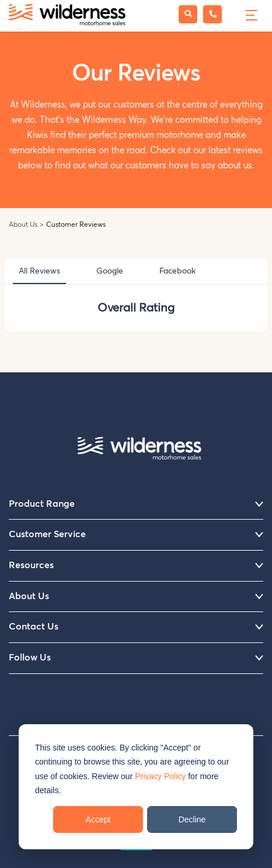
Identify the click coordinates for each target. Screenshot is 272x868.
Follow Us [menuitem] (136, 658)
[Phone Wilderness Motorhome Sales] (212, 14)
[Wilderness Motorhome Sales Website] (67, 16)
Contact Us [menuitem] (136, 627)
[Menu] (250, 14)
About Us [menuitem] (136, 597)
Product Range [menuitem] (136, 504)
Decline (192, 819)
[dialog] (136, 787)
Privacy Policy (160, 776)
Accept (98, 819)
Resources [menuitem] (136, 566)
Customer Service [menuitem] (136, 535)
